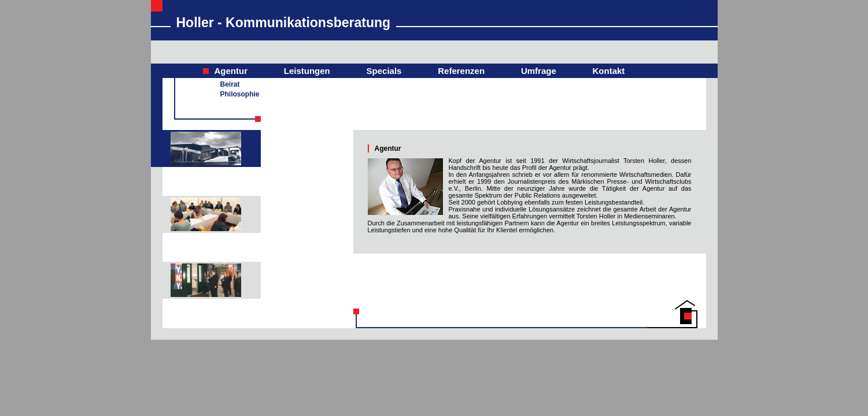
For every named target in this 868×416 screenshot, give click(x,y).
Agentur (231, 71)
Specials (384, 71)
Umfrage (539, 71)
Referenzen (461, 71)
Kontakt (609, 71)
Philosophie (240, 94)
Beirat (230, 84)
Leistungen (307, 71)
